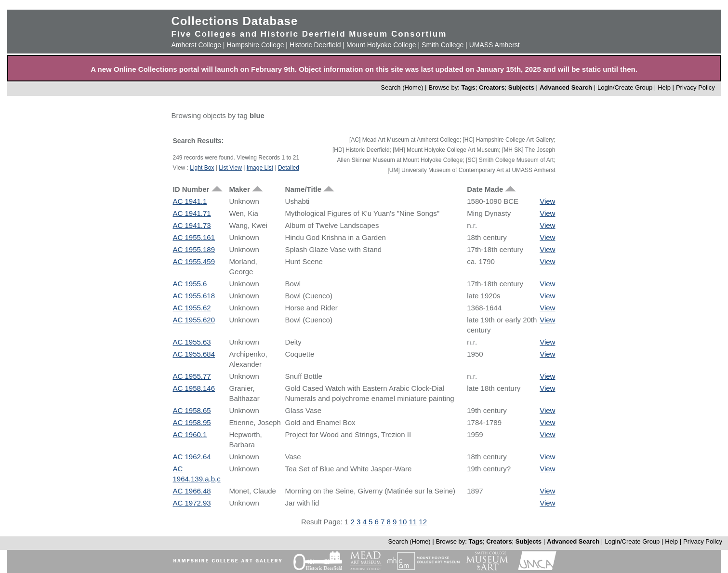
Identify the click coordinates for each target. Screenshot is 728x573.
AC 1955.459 (194, 261)
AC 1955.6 (190, 284)
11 (413, 522)
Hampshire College (255, 45)
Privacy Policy (695, 87)
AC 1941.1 (190, 201)
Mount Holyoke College (381, 45)
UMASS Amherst (495, 45)
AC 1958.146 (194, 388)
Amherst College (196, 45)
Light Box (202, 168)
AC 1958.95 (192, 422)
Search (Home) (402, 87)
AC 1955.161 (194, 237)
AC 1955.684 (194, 354)
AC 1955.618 (194, 296)
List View (230, 168)
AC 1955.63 (192, 342)
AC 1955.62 (192, 308)
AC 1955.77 (192, 376)
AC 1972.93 (192, 503)
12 (423, 522)
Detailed (289, 168)
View (547, 201)
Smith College (443, 45)
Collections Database (234, 21)
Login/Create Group (626, 87)
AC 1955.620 (194, 320)
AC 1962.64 (192, 457)
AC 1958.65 (192, 410)
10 (403, 522)
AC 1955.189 (194, 249)
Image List (260, 168)
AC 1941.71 (192, 213)
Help (664, 87)
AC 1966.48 (192, 491)
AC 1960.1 (190, 434)
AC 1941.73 (192, 225)
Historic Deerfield (315, 45)
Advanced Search (566, 87)
